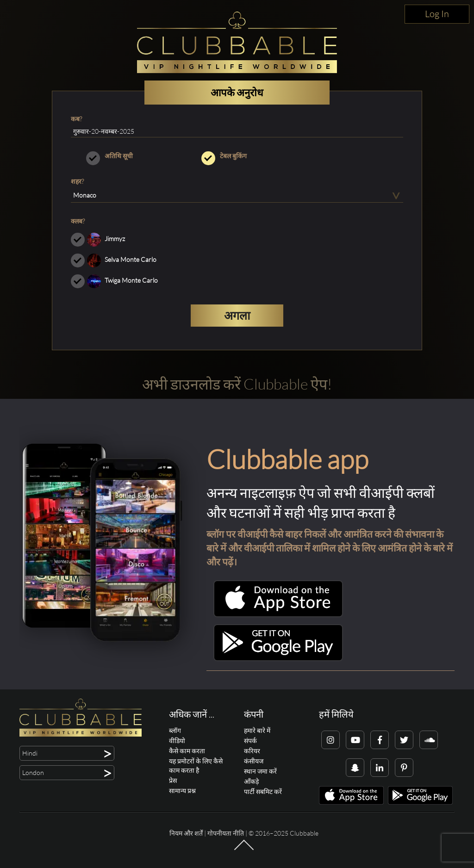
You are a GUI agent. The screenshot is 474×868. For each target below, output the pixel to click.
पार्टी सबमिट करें (263, 791)
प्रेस (173, 780)
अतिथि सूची (122, 156)
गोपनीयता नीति (226, 833)
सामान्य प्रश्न (182, 790)
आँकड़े (251, 781)
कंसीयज (254, 761)
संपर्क (250, 741)
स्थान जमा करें (260, 771)
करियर (252, 751)
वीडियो (177, 741)
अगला (237, 315)
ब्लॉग (175, 730)
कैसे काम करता (187, 751)
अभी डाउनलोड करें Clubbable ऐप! (237, 384)
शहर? (77, 181)
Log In (437, 14)
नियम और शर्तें (186, 833)
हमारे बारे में (257, 730)
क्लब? (78, 221)
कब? (76, 119)
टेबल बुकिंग (237, 156)
